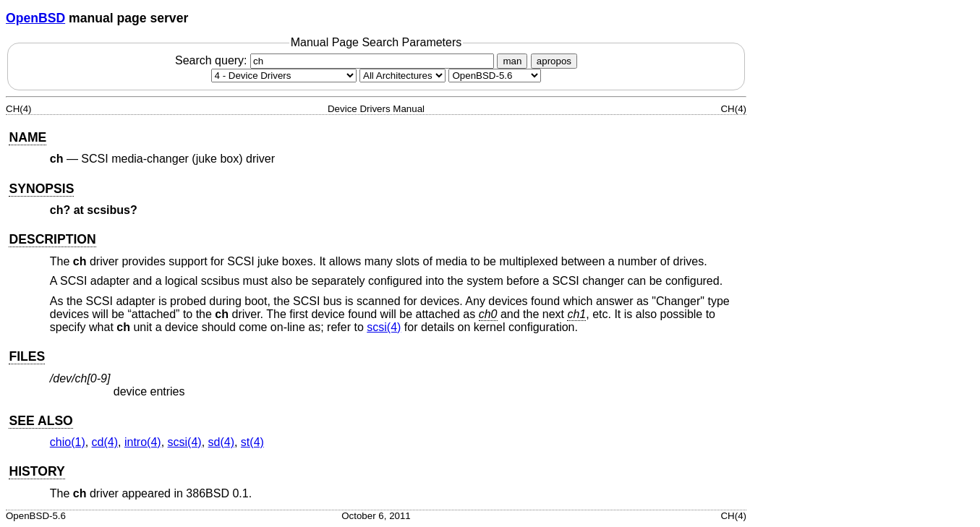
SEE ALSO (41, 421)
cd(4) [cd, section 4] (105, 442)
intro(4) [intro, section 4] (143, 442)
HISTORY (37, 471)
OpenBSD (35, 18)
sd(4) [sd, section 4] (221, 442)
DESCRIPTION (52, 239)
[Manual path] (495, 76)
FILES (27, 356)
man (512, 61)
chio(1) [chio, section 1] (68, 442)
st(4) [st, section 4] (252, 442)
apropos (554, 61)
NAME (27, 137)
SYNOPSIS (41, 189)
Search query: (336, 60)
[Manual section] (284, 76)
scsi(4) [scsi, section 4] (384, 327)
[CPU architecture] (402, 76)
